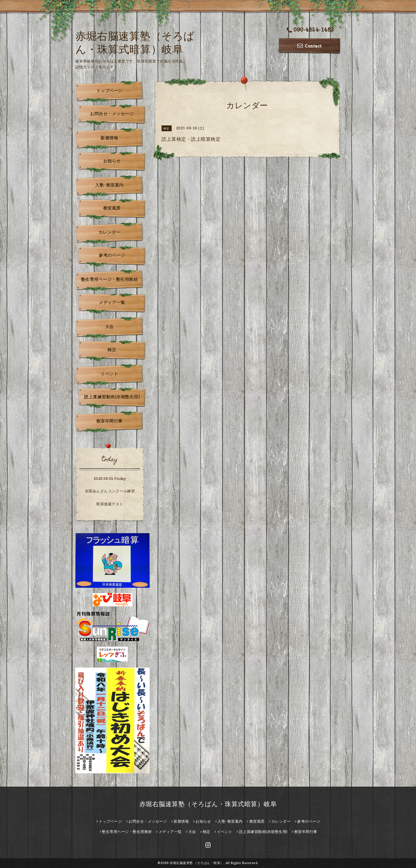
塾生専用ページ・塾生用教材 (109, 279)
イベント (109, 374)
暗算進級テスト (110, 504)
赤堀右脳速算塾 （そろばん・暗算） (197, 863)
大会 (109, 327)
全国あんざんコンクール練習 (110, 491)
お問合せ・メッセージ (112, 114)
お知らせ (112, 161)
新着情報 (109, 138)
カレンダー (109, 232)
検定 (112, 350)
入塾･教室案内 (109, 185)
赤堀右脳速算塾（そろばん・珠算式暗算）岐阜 (208, 804)
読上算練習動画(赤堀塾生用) (112, 397)
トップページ (109, 91)
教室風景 (112, 208)
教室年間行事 (109, 421)
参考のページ (112, 255)
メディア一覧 (112, 303)
